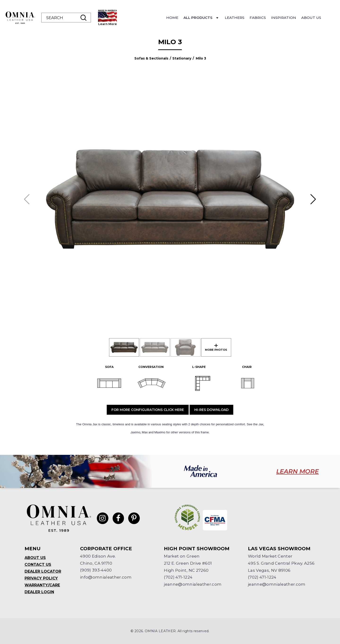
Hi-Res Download (211, 410)
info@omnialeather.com (106, 577)
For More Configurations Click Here (148, 410)
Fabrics (258, 18)
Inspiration (284, 18)
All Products (202, 19)
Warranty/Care (42, 585)
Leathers (235, 18)
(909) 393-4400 (96, 570)
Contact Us (38, 565)
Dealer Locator (43, 571)
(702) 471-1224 (178, 577)
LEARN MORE (297, 471)
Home (172, 18)
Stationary (182, 58)
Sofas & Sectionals (151, 58)
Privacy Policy (41, 578)
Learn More (108, 24)
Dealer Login (39, 592)
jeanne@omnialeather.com (193, 584)
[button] (313, 199)
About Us (311, 18)
